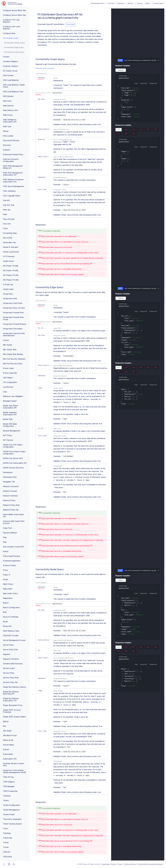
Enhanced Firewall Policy (13, 154)
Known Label (8, 368)
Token (6, 828)
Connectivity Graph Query (15, 43)
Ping (5, 537)
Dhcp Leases (8, 136)
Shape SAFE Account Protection (12, 711)
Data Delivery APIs (11, 110)
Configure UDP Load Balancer (11, 28)
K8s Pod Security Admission (14, 359)
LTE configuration (10, 382)
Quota (5, 579)
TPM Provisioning (10, 791)
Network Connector (11, 486)
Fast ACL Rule (9, 205)
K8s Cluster (8, 345)
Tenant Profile (9, 814)
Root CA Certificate (11, 617)
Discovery (7, 145)
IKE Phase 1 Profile (11, 266)
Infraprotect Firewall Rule (13, 313)
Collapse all (153, 83)
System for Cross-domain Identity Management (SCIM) (15, 771)
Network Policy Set (11, 510)
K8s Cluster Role (10, 350)
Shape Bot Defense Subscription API (11, 699)
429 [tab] (156, 130)
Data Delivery (8, 106)
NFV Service (8, 440)
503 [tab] (126, 134)
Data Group (8, 115)
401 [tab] (126, 130)
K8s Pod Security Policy (13, 364)
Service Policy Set (10, 682)
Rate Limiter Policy (10, 593)
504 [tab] (133, 134)
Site (4, 726)
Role (5, 612)
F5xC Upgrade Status (12, 196)
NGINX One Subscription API (15, 463)
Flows (5, 228)
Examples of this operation (45, 68)
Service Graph (9, 668)
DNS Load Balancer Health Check (14, 86)
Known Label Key (10, 373)
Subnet (6, 749)
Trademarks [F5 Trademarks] (105, 864)
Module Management (11, 431)
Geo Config (7, 238)
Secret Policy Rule (10, 650)
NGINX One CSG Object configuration (13, 446)
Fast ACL (7, 200)
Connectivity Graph (11, 38)
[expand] (122, 93)
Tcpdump (7, 796)
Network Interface (10, 496)
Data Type (7, 126)
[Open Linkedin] (9, 864)
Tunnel (6, 843)
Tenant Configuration (11, 805)
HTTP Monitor (9, 256)
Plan (5, 542)
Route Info (7, 626)
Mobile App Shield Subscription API (10, 407)
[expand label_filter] (44, 157)
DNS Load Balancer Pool (13, 92)
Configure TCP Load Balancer (11, 21)
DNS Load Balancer (11, 80)
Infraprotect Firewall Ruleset (14, 324)
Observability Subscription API (13, 515)
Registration (8, 598)
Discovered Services (11, 140)
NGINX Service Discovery (13, 468)
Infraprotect (8, 294)
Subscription (8, 754)
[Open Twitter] (4, 864)
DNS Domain (8, 75)
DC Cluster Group (10, 71)
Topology (7, 833)
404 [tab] (141, 130)
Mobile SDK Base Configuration (10, 425)
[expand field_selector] (45, 129)
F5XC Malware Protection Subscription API (13, 181)
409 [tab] (148, 130)
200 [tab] (118, 130)
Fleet (5, 214)
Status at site (8, 740)
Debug (6, 131)
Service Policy (9, 673)
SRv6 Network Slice (11, 631)
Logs (5, 392)
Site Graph (7, 731)
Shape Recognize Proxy (13, 705)
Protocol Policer (10, 565)
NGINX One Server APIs (13, 458)
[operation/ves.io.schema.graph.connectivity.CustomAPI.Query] (35, 59)
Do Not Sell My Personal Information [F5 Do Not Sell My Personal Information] (150, 864)
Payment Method (10, 533)
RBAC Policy (8, 584)
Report (6, 603)
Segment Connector (11, 659)
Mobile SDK (8, 419)
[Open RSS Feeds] (14, 864)
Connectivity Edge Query (14, 47)
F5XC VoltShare (9, 191)
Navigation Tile (9, 482)
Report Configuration (11, 607)
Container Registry (10, 61)
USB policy (7, 857)
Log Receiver (8, 387)
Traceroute (7, 838)
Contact (6, 57)
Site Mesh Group (10, 735)
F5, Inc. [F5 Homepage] (85, 864)
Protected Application (12, 561)
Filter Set (7, 210)
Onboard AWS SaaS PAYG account (14, 522)
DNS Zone (7, 101)
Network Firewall (10, 491)
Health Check (8, 261)
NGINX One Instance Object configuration (14, 453)
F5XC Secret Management (13, 186)
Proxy (5, 570)
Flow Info (7, 224)
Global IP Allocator (11, 247)
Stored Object (8, 745)
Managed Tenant (10, 401)
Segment (7, 654)
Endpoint (7, 150)
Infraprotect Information (13, 329)
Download (70, 24)
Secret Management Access (14, 640)
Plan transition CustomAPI (14, 547)
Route (5, 622)
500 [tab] (119, 134)
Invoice (6, 340)
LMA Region (8, 378)
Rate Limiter (8, 589)
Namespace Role (10, 477)
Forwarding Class (10, 233)
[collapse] (119, 91)
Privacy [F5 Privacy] (120, 864)
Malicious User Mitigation (13, 396)
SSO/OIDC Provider (11, 636)
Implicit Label (8, 289)
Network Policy (9, 500)
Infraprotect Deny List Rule (14, 308)
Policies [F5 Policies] (113, 864)
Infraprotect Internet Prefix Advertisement (14, 334)
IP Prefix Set (8, 285)
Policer (6, 551)
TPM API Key (8, 777)
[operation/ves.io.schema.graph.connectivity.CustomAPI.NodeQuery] (35, 569)
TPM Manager (9, 786)
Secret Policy (8, 645)
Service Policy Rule (11, 678)
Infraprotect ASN (10, 299)
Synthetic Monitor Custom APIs (13, 765)
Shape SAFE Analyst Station (14, 717)
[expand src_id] (41, 428)
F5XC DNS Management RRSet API (13, 167)
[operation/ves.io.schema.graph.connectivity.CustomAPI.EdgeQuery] (35, 287)
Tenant (6, 800)
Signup (6, 721)
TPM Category (9, 782)
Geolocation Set (9, 242)
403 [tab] (133, 130)
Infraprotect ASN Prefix (13, 303)
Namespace (8, 472)
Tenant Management (11, 810)
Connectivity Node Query (14, 52)
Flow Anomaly (9, 219)
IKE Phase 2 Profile (11, 275)
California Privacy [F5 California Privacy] (130, 864)
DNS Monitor (8, 96)
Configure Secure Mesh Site (14, 10)
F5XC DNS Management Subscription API (13, 174)
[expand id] (40, 650)
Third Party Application (12, 819)
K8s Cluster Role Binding (13, 354)
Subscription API (10, 759)
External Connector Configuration (11, 160)
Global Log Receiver (11, 252)
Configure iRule (9, 33)
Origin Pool (7, 528)
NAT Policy (8, 435)
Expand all (144, 83)
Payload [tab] (121, 70)
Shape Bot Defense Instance (15, 687)
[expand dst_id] (41, 328)
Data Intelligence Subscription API (10, 121)
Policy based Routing (11, 556)
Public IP (7, 575)
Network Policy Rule (11, 505)
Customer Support (10, 66)
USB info (7, 852)
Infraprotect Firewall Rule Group (13, 318)
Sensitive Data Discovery (13, 664)
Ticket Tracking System (12, 824)
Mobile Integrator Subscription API (10, 413)
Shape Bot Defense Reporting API (11, 693)
